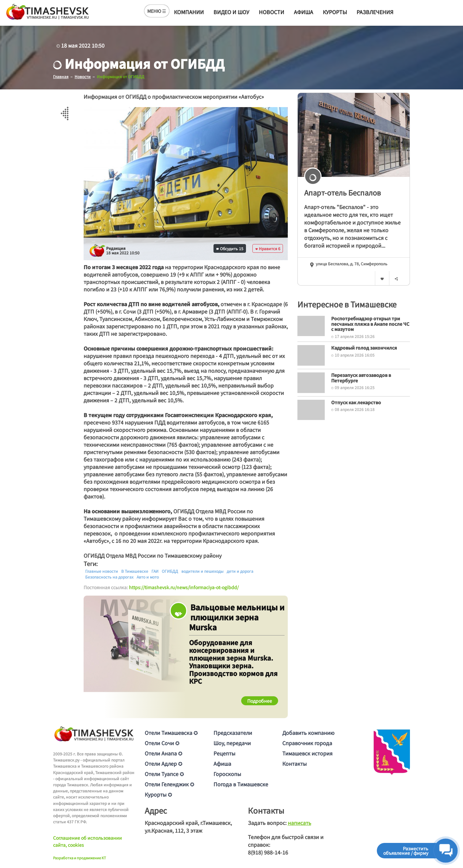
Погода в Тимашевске (241, 784)
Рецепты (224, 753)
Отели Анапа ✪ (163, 753)
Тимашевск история (307, 753)
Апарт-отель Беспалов (342, 192)
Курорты (335, 12)
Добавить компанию (308, 733)
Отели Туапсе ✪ (164, 774)
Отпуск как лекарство (356, 402)
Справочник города (307, 743)
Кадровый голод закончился (364, 348)
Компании (189, 12)
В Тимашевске (135, 571)
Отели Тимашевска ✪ (171, 733)
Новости (272, 12)
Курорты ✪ (158, 794)
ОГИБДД (170, 571)
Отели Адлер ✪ (163, 763)
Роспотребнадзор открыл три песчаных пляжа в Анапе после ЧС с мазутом (370, 324)
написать (300, 823)
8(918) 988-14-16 (268, 852)
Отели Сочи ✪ (162, 743)
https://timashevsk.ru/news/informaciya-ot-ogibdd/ (184, 587)
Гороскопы (227, 774)
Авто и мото (148, 577)
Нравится (268, 248)
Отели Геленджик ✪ (169, 784)
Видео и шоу (231, 12)
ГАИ (155, 571)
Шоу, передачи (232, 743)
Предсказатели (233, 733)
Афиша (304, 12)
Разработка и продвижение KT (80, 858)
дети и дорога (240, 571)
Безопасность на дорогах (109, 577)
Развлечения (375, 12)
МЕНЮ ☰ (157, 11)
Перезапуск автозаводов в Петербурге (361, 378)
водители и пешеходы (202, 571)
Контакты (295, 763)
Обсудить (230, 248)
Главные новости (102, 571)
